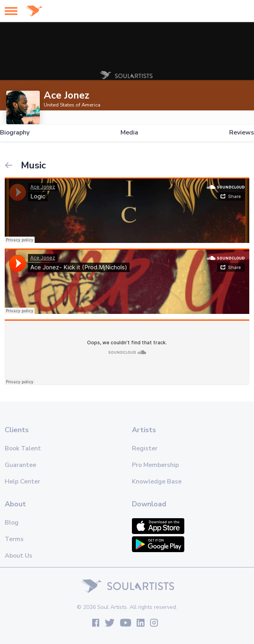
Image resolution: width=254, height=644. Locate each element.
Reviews (242, 133)
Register (145, 448)
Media (129, 133)
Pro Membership (155, 465)
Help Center (22, 482)
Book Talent (23, 448)
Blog (12, 523)
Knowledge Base (157, 482)
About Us (19, 556)
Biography (15, 133)
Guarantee (20, 465)
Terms (14, 539)
